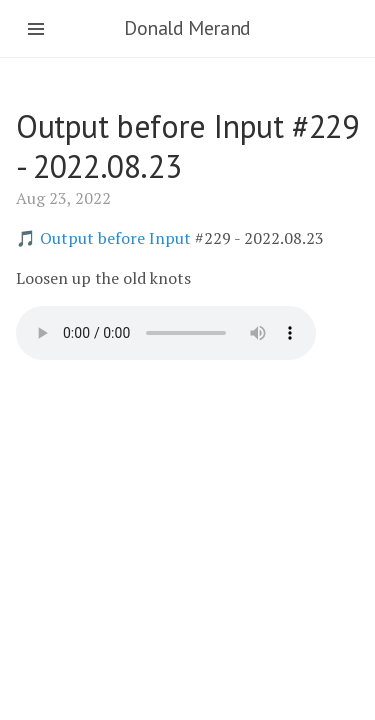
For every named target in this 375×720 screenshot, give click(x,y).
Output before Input (115, 238)
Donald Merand (187, 28)
